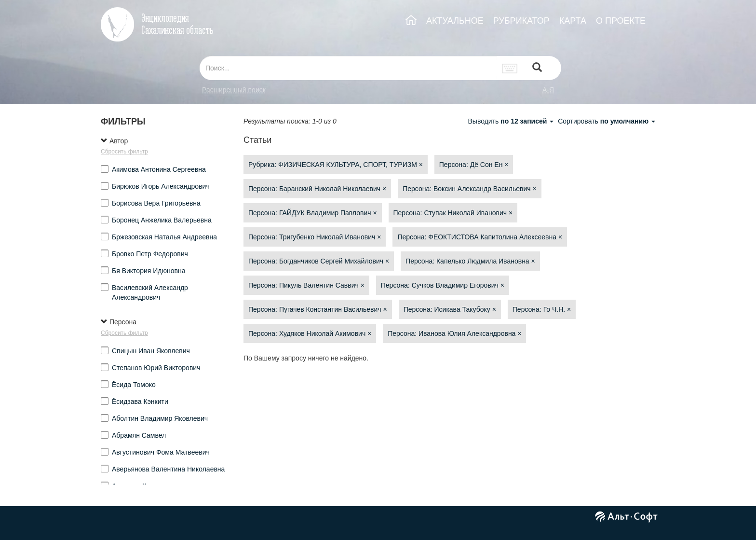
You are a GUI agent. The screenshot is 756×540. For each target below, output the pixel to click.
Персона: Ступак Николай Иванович (453, 213)
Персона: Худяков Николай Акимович (310, 333)
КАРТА (573, 21)
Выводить (512, 121)
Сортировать (607, 121)
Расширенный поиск (234, 90)
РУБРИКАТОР (521, 21)
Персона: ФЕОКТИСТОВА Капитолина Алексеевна (480, 237)
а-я (548, 90)
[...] (348, 68)
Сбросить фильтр (124, 152)
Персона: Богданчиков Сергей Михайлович (319, 261)
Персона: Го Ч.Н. (542, 309)
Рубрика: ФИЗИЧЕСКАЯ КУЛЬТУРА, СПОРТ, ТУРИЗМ (336, 165)
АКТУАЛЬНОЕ (455, 21)
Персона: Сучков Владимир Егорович (443, 285)
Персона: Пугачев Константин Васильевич (318, 309)
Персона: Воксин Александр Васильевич (469, 189)
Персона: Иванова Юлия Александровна (454, 333)
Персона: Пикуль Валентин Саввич (306, 285)
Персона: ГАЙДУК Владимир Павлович (313, 213)
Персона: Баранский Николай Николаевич (317, 189)
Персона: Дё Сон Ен (474, 165)
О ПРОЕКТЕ (621, 21)
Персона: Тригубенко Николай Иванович (315, 237)
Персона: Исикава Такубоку (450, 309)
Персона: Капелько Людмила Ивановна (470, 261)
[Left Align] (537, 68)
